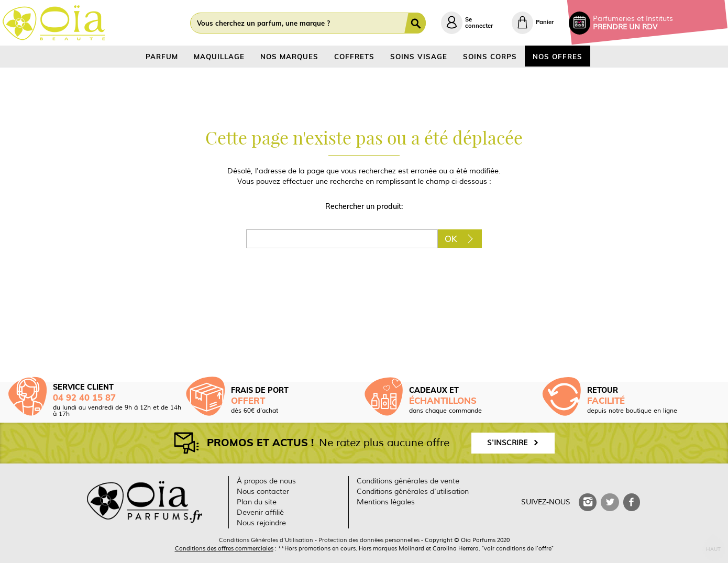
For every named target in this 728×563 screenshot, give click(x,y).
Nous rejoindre (261, 523)
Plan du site (257, 502)
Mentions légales (386, 502)
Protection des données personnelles (369, 540)
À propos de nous (266, 481)
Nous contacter (263, 492)
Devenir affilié (260, 512)
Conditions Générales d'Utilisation (266, 540)
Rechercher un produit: (364, 206)
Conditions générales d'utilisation (413, 492)
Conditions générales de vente (408, 481)
